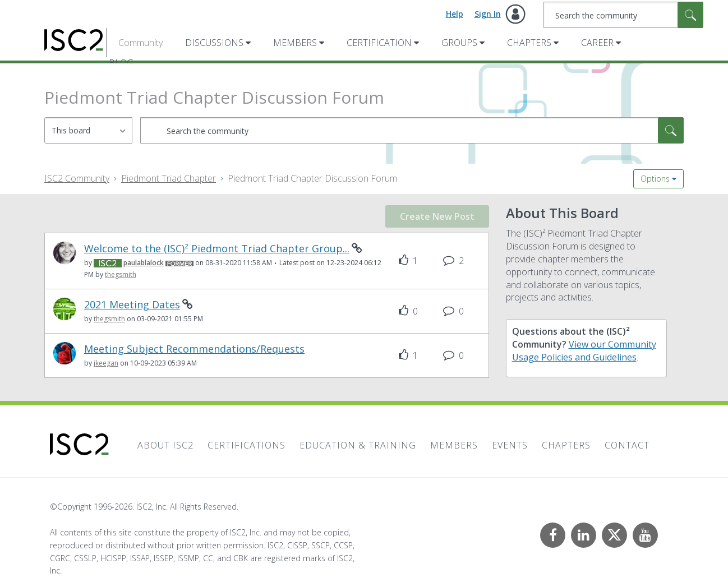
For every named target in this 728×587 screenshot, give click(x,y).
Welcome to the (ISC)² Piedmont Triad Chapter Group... (217, 249)
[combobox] (623, 15)
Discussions (214, 43)
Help (455, 14)
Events (510, 445)
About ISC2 (165, 445)
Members (295, 43)
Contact (627, 445)
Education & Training (358, 445)
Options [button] (655, 179)
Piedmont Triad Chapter (169, 178)
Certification (379, 43)
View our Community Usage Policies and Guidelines (584, 351)
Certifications (246, 445)
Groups (459, 43)
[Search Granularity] (88, 130)
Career (597, 43)
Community (140, 43)
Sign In (488, 14)
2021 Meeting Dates (132, 305)
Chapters (529, 43)
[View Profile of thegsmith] (121, 274)
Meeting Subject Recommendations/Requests (194, 349)
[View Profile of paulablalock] (144, 263)
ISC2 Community (77, 178)
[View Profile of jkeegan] (106, 363)
